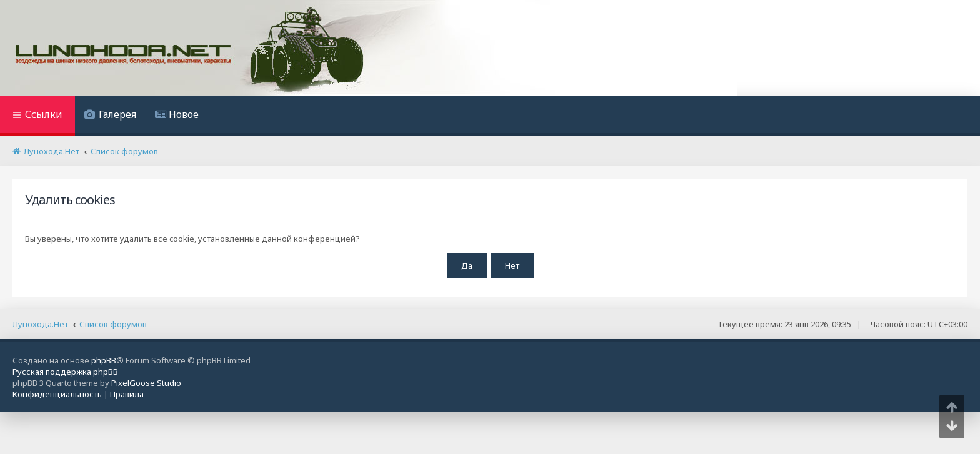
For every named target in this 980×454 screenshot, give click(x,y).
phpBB (104, 360)
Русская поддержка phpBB (65, 372)
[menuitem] (110, 116)
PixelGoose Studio (146, 383)
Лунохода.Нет (40, 324)
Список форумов (113, 324)
